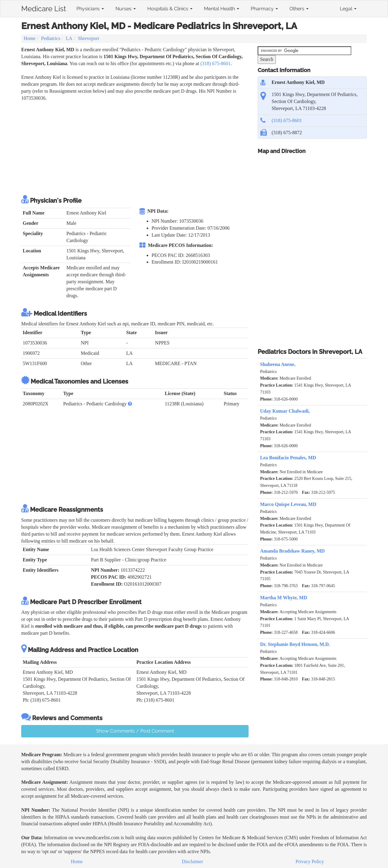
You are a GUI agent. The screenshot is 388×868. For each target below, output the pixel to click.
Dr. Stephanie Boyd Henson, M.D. (295, 644)
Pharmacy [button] (264, 9)
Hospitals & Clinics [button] (170, 9)
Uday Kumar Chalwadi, (285, 411)
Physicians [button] (90, 9)
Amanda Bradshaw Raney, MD (292, 551)
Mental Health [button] (222, 9)
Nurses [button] (126, 9)
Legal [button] (348, 9)
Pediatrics (51, 38)
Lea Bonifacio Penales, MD (288, 458)
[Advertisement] (132, 147)
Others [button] (299, 9)
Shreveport (89, 38)
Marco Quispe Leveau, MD (288, 504)
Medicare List (44, 8)
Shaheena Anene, (278, 364)
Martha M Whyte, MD (284, 598)
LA (69, 38)
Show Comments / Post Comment (135, 731)
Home (30, 38)
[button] (130, 404)
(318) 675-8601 (216, 63)
